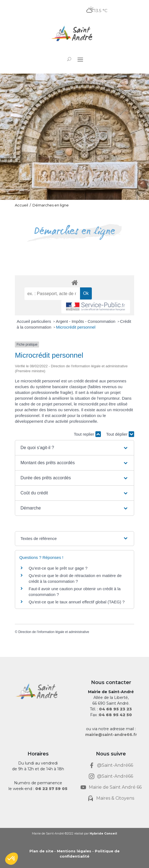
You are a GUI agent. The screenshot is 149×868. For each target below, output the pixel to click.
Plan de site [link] (41, 851)
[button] (80, 59)
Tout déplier (120, 434)
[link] (74, 34)
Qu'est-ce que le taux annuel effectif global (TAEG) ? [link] (77, 602)
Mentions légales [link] (74, 851)
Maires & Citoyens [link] (115, 798)
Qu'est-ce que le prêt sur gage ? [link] (58, 568)
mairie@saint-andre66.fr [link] (111, 735)
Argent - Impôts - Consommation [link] (86, 321)
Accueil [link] (21, 205)
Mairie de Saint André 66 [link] (115, 787)
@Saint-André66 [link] (115, 765)
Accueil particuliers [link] (35, 321)
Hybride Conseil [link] (103, 833)
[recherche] (52, 294)
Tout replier (87, 434)
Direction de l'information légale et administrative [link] (54, 632)
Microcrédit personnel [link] (76, 327)
